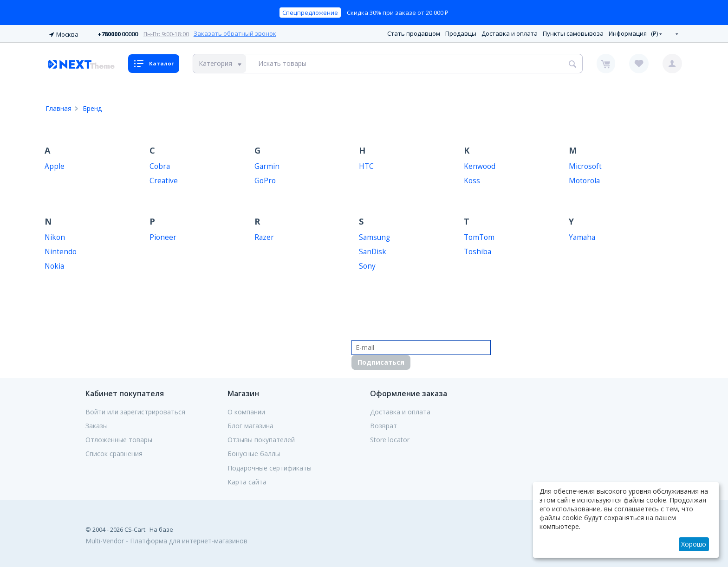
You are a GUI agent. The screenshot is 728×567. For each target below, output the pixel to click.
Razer (264, 236)
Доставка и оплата (510, 33)
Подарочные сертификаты (270, 467)
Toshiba (478, 250)
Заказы (97, 425)
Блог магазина (250, 425)
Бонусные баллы (254, 453)
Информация (628, 33)
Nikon (55, 236)
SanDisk (373, 250)
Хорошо (694, 544)
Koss (472, 179)
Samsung (374, 236)
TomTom (479, 236)
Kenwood (480, 165)
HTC (366, 165)
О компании (246, 411)
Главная (58, 107)
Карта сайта (247, 481)
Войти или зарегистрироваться (135, 411)
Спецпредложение (310, 13)
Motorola (584, 179)
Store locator (390, 438)
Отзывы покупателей (261, 438)
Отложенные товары (119, 438)
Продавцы (461, 33)
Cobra (160, 165)
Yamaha (582, 236)
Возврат (383, 425)
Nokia (54, 265)
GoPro (265, 179)
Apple (55, 165)
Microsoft (585, 165)
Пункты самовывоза (573, 33)
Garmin (267, 165)
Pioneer (163, 236)
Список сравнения (114, 453)
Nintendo (61, 250)
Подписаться (381, 361)
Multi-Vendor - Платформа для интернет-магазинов (166, 539)
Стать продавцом (414, 33)
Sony (367, 265)
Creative (164, 179)
